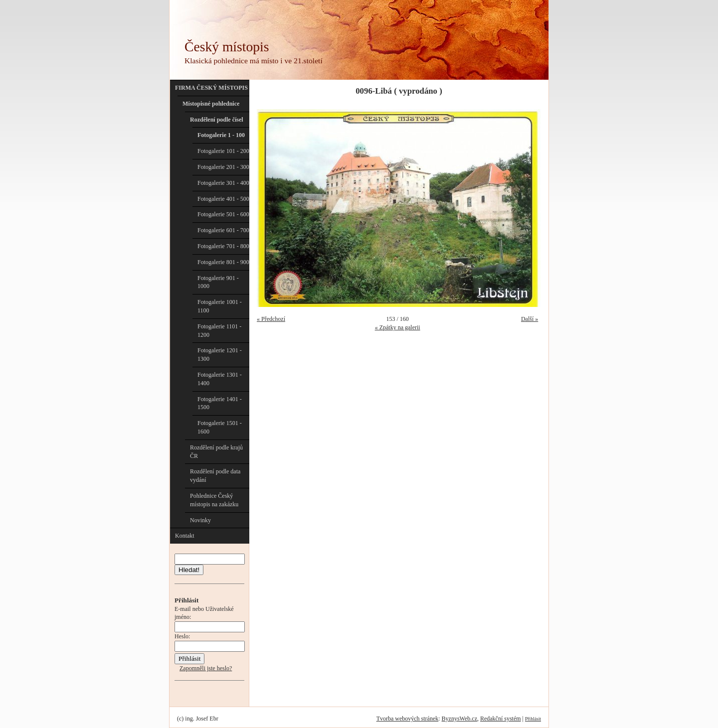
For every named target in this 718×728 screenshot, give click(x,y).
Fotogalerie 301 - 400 (223, 183)
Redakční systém (501, 719)
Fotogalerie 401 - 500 (223, 199)
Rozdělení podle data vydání (215, 476)
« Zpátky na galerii (398, 327)
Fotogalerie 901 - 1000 (218, 282)
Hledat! (189, 570)
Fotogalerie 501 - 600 (223, 214)
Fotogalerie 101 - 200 (223, 151)
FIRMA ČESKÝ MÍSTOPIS (211, 88)
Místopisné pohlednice (211, 104)
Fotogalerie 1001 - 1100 (220, 306)
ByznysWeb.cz (459, 719)
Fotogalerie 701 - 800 (223, 246)
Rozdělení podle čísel (217, 120)
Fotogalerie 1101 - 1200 (219, 331)
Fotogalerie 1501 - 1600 (220, 427)
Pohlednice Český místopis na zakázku (214, 500)
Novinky (200, 520)
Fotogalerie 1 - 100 (221, 135)
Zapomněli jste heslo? (206, 668)
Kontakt (185, 536)
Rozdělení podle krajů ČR (216, 452)
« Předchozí (271, 319)
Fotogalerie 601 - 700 (223, 230)
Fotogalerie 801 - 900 (223, 262)
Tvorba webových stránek (408, 719)
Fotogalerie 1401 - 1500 (220, 403)
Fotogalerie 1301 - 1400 (220, 379)
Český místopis (227, 47)
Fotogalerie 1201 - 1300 (220, 355)
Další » (530, 319)
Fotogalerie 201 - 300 (223, 167)
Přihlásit (533, 719)
